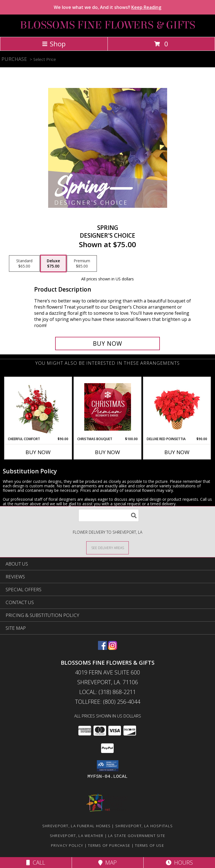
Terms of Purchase (109, 845)
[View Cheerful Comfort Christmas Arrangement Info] (38, 407)
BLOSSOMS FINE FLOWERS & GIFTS (107, 25)
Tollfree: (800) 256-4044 (108, 702)
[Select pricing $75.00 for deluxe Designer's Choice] (53, 264)
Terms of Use (149, 845)
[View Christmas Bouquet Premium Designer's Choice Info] (108, 407)
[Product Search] (109, 515)
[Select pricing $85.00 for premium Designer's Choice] (82, 264)
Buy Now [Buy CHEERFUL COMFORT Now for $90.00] (38, 452)
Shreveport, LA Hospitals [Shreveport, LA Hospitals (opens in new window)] (144, 826)
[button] (108, 766)
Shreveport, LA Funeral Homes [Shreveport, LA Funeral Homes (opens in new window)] (76, 826)
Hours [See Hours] (179, 863)
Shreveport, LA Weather (77, 836)
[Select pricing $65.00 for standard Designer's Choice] (24, 264)
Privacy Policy (67, 845)
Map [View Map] (107, 863)
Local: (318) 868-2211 (107, 692)
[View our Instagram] (113, 648)
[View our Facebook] (102, 648)
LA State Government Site (137, 836)
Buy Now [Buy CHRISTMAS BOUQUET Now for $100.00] (107, 452)
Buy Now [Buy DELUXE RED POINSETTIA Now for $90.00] (177, 452)
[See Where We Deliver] (107, 548)
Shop (54, 44)
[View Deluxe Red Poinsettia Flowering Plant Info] (177, 407)
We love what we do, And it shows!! (107, 7)
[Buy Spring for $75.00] (107, 344)
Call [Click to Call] (36, 863)
